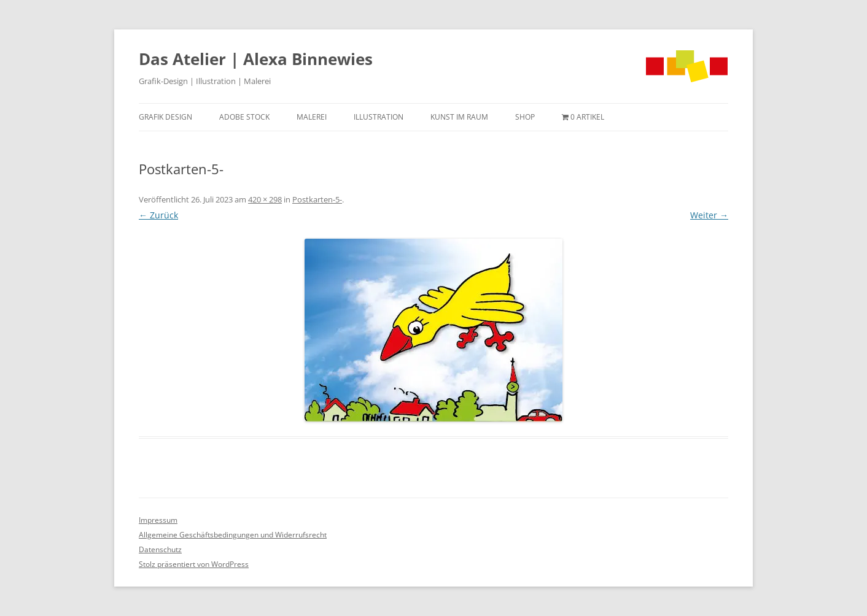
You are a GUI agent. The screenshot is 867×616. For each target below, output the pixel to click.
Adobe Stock (244, 117)
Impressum (158, 520)
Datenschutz (160, 549)
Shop (525, 117)
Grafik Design (165, 117)
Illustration (379, 117)
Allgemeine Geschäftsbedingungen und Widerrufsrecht (233, 535)
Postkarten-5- (317, 199)
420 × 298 (265, 199)
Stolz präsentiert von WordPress (194, 564)
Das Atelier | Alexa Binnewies (256, 59)
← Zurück (158, 215)
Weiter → (709, 215)
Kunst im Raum (459, 117)
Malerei (312, 117)
